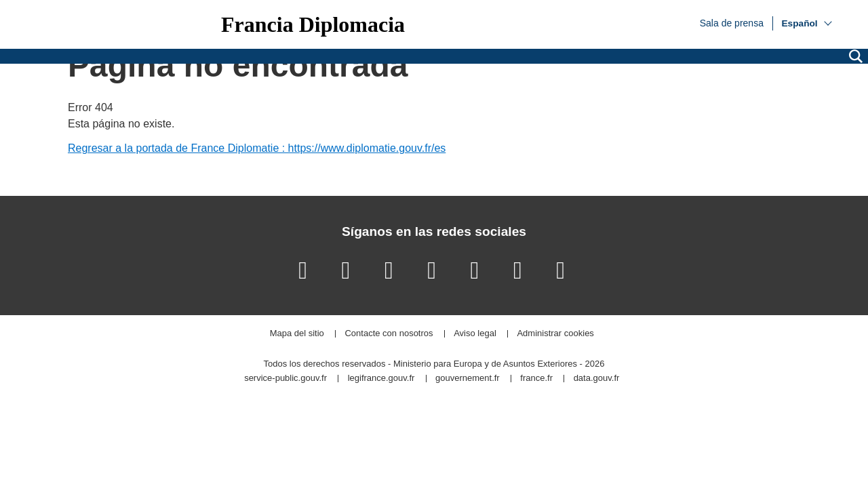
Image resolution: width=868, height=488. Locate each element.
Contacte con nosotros (389, 334)
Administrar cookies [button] (555, 334)
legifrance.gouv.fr (381, 379)
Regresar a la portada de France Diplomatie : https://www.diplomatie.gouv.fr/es (257, 148)
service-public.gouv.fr (285, 379)
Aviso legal (475, 334)
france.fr (536, 379)
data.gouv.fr (597, 379)
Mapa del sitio (297, 334)
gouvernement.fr (468, 379)
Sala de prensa (732, 22)
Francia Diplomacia (313, 24)
